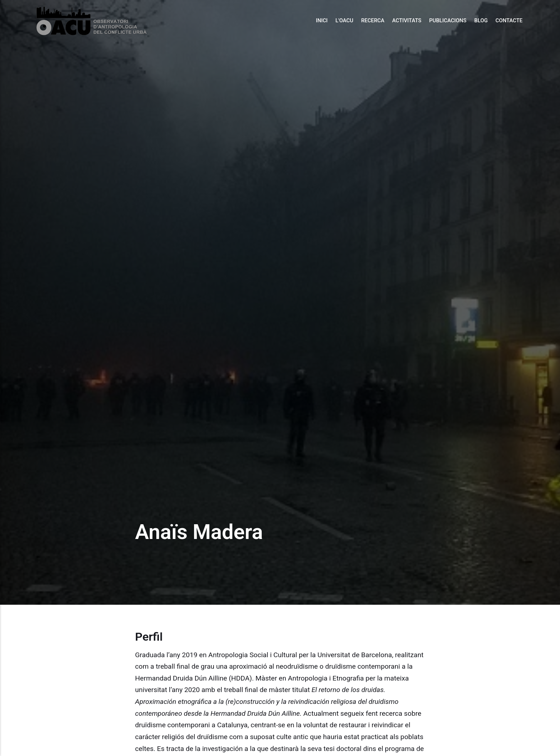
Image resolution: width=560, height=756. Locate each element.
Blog (481, 20)
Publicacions (448, 20)
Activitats (407, 20)
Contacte (509, 20)
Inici (322, 20)
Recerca (373, 20)
